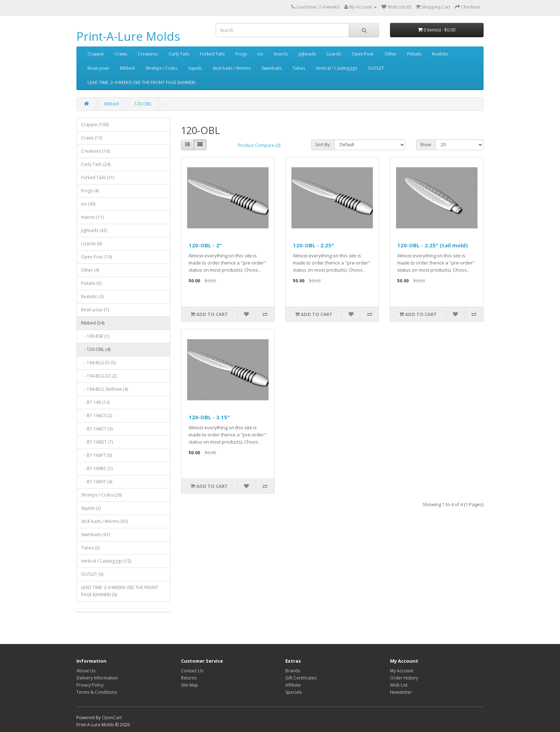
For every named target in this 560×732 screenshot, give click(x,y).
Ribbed (127, 68)
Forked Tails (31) (98, 177)
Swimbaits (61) (96, 535)
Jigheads (307, 54)
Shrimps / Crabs (161, 68)
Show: (426, 145)
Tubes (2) (90, 548)
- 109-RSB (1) (95, 336)
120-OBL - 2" (205, 245)
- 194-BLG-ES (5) (98, 363)
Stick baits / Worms (232, 68)
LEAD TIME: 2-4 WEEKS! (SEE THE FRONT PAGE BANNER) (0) (120, 591)
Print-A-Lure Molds (128, 36)
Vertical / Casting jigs (336, 68)
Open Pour (363, 54)
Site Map (190, 685)
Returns (189, 678)
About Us (86, 671)
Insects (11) (92, 217)
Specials (294, 692)
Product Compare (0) (259, 145)
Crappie (96, 54)
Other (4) (90, 270)
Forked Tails (212, 54)
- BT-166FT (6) (96, 455)
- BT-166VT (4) (97, 482)
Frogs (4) (90, 191)
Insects (281, 54)
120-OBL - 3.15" (209, 417)
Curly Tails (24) (96, 164)
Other (391, 54)
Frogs (241, 54)
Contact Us (192, 671)
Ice (260, 54)
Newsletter (401, 692)
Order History (404, 678)
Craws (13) (92, 138)
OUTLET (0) (92, 574)
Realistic (440, 54)
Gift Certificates (301, 678)
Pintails (414, 54)
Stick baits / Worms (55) (104, 521)
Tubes (299, 68)
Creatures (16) (95, 151)
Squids (195, 68)
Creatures (148, 54)
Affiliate (293, 685)
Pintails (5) (91, 283)
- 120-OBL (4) (96, 349)
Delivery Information (97, 678)
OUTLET (376, 68)
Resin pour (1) (95, 310)
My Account (402, 671)
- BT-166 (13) (95, 402)
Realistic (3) (92, 296)
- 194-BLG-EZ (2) (99, 376)
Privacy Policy (90, 685)
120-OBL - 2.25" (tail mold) (432, 245)
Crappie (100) (95, 125)
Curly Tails (179, 54)
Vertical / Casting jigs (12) (106, 561)
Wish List (399, 685)
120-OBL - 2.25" (313, 245)
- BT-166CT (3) (97, 429)
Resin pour (98, 68)
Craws (121, 54)
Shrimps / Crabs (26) (101, 495)
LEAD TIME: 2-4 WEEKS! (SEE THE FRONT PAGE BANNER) (141, 82)
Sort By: (323, 145)
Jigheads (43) (94, 230)
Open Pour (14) (96, 257)
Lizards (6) (91, 244)
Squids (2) (91, 508)
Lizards (334, 54)
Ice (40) (88, 204)
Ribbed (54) (93, 323)
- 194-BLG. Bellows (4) (104, 389)
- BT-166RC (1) (97, 468)
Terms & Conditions (97, 692)
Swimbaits (272, 68)
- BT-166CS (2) (97, 416)
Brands (293, 671)
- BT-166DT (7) (97, 442)
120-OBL (143, 104)
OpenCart (112, 718)
